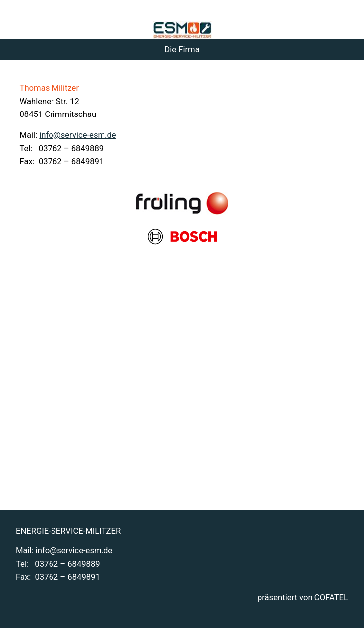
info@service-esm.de (78, 135)
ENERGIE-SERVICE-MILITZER (68, 531)
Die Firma (182, 49)
